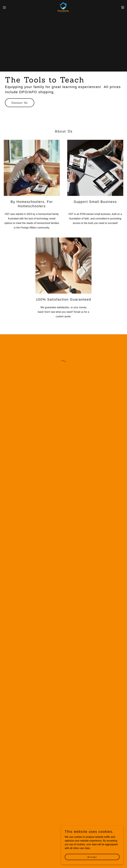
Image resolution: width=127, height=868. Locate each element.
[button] (11, 7)
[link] (64, 7)
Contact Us (20, 103)
